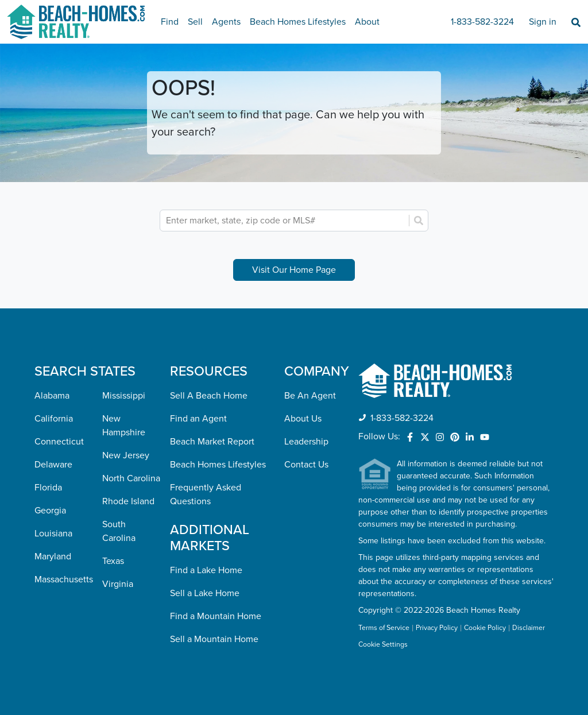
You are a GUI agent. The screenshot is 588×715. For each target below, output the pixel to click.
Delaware (53, 465)
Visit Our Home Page (294, 270)
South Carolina (119, 531)
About (367, 22)
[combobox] (286, 221)
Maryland (53, 556)
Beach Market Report (212, 442)
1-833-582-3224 (482, 22)
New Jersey (126, 455)
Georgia (50, 511)
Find (170, 22)
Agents (226, 22)
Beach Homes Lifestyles (298, 22)
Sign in (543, 22)
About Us (303, 419)
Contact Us (306, 465)
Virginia (118, 584)
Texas (113, 561)
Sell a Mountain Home (214, 639)
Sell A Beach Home (209, 396)
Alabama (52, 396)
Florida (48, 488)
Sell (195, 22)
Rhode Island (128, 501)
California (54, 419)
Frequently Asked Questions (206, 494)
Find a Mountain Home (216, 616)
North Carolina (131, 478)
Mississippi (124, 396)
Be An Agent (310, 396)
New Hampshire (124, 426)
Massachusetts (64, 579)
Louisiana (53, 534)
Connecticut (59, 442)
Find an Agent (198, 419)
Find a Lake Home (206, 570)
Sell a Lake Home (205, 593)
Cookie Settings (383, 645)
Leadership (306, 442)
